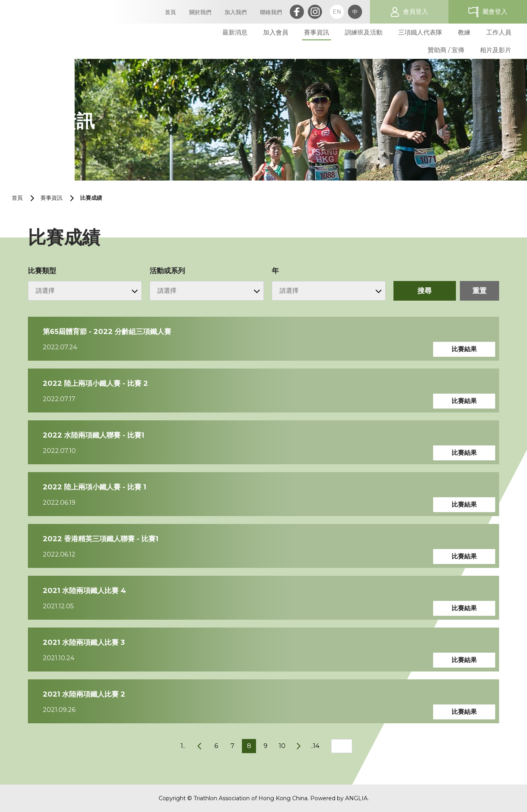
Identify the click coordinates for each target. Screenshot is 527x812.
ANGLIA (356, 798)
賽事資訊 (51, 198)
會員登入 (415, 12)
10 (282, 746)
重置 (479, 291)
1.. (183, 746)
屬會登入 (495, 12)
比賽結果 (464, 349)
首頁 (17, 198)
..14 (315, 746)
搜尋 (425, 291)
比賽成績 (91, 198)
